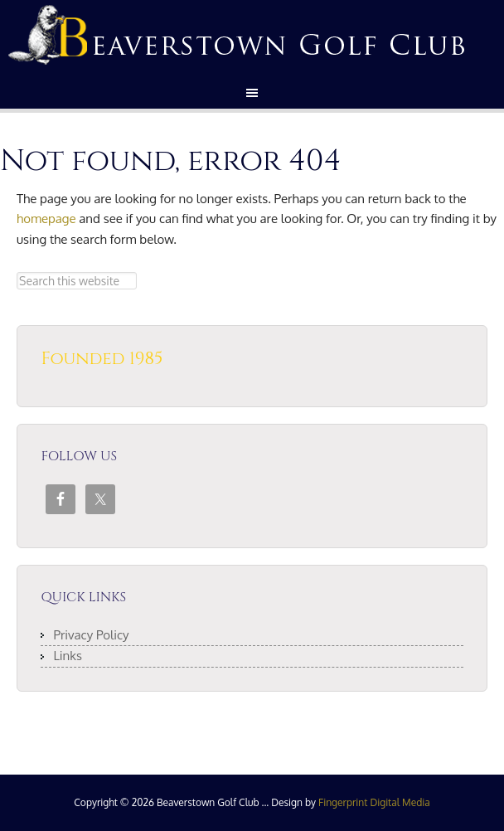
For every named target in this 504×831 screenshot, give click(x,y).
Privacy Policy (91, 635)
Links (68, 656)
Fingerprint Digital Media (374, 802)
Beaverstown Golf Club (252, 33)
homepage (46, 219)
